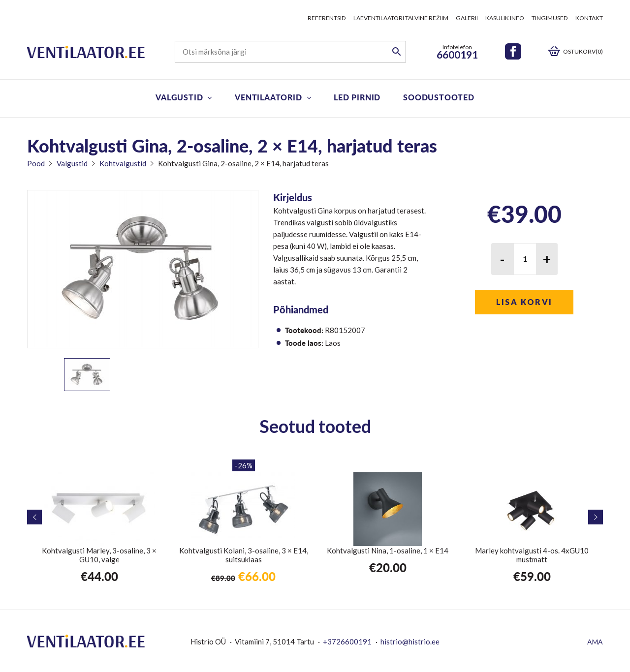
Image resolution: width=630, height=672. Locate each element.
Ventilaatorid (268, 97)
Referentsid (327, 18)
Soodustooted (439, 97)
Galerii (467, 18)
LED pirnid (357, 97)
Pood (36, 163)
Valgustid (179, 97)
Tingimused (550, 18)
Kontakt (589, 18)
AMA (595, 642)
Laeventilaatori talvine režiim (401, 18)
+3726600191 (347, 641)
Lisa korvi (524, 302)
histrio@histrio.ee (410, 641)
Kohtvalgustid (123, 163)
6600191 (457, 54)
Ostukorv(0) (583, 51)
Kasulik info (505, 18)
